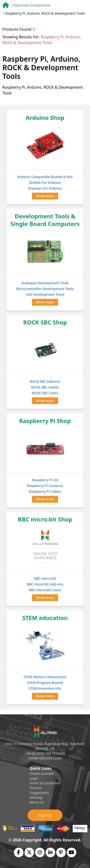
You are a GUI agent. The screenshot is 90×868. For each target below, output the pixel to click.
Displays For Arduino (45, 188)
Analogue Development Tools (45, 283)
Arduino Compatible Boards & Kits (45, 177)
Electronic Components (32, 5)
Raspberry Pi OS (45, 480)
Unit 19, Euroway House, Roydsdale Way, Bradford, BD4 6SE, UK (45, 746)
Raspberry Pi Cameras (45, 486)
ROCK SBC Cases (45, 393)
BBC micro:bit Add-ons (45, 584)
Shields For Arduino (45, 182)
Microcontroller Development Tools (45, 289)
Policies (35, 788)
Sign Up (45, 815)
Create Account (42, 773)
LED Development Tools (45, 294)
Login (34, 778)
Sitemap (36, 797)
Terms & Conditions (45, 783)
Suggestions (39, 793)
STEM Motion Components (45, 677)
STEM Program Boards (45, 683)
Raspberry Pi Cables (45, 491)
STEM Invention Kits (45, 688)
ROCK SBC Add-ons (45, 381)
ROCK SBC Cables (45, 387)
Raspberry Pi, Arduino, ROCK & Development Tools (45, 13)
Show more (45, 196)
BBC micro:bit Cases (45, 590)
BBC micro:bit (45, 578)
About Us (37, 802)
